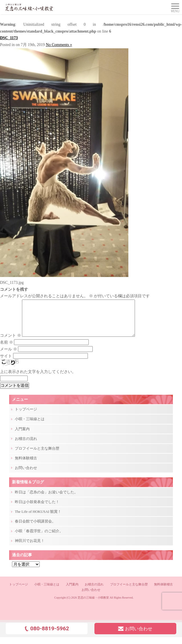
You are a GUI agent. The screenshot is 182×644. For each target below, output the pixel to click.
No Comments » (59, 45)
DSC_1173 (9, 38)
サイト (6, 363)
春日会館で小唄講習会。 (35, 528)
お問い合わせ (26, 475)
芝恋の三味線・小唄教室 (93, 604)
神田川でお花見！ (30, 548)
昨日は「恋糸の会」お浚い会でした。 (46, 499)
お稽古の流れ (26, 445)
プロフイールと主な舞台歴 (37, 455)
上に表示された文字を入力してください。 (38, 379)
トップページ (26, 416)
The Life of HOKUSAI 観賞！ (38, 518)
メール (9, 356)
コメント (11, 342)
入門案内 (22, 436)
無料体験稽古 (26, 465)
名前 (7, 349)
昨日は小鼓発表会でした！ (37, 509)
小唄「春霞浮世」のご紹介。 (39, 538)
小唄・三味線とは (30, 426)
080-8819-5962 (47, 635)
